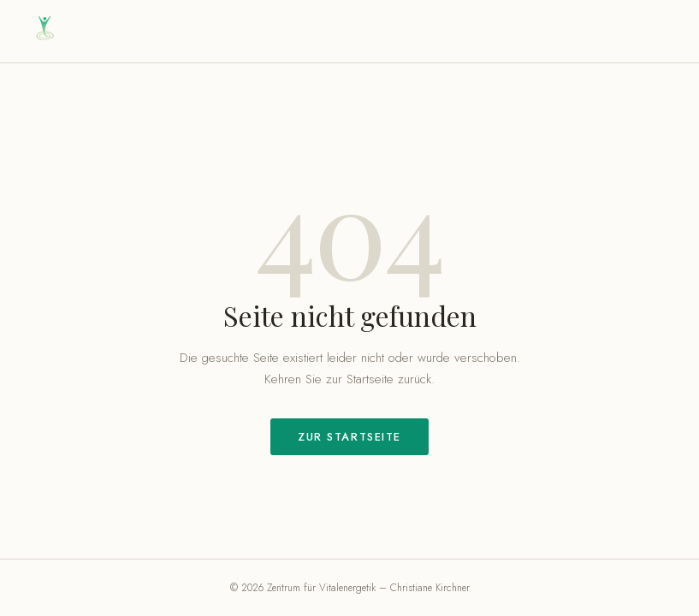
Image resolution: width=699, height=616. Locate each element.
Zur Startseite (349, 437)
